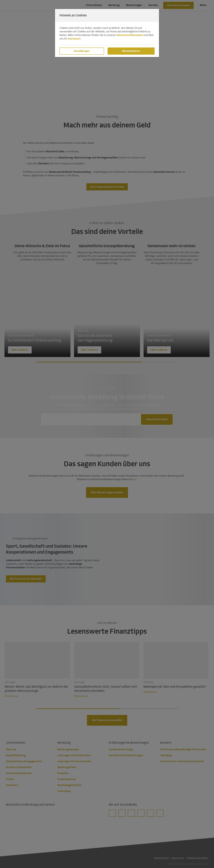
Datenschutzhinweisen (130, 35)
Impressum (74, 39)
